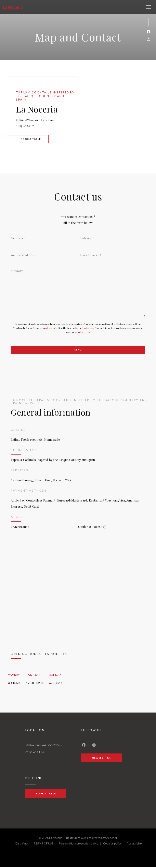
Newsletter (101, 758)
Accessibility (135, 845)
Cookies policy (115, 845)
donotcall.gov (88, 328)
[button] (148, 7)
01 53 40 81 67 (25, 126)
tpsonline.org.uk (49, 328)
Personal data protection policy (81, 845)
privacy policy (84, 332)
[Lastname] (112, 238)
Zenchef (112, 838)
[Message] (78, 292)
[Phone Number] (112, 255)
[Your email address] (44, 255)
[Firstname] (44, 238)
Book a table (31, 139)
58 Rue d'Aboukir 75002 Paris (47, 119)
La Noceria (13, 7)
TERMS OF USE (46, 845)
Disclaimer (24, 845)
